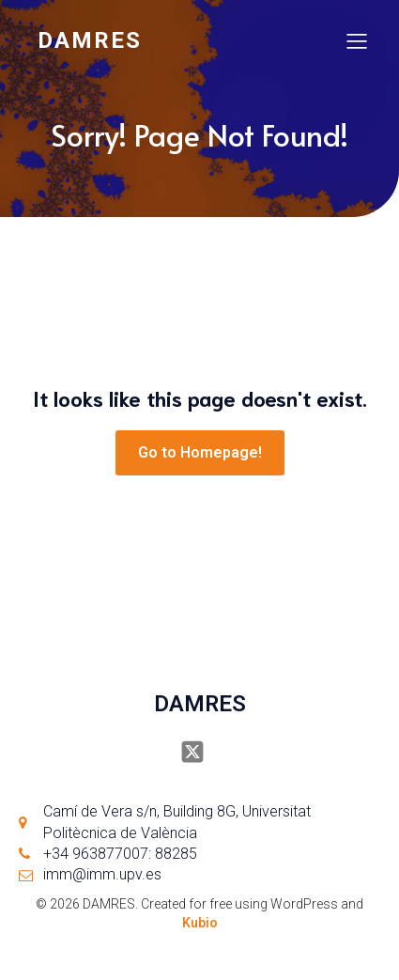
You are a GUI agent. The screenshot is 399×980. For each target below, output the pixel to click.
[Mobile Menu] (357, 40)
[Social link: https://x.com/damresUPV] (199, 752)
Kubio (200, 923)
